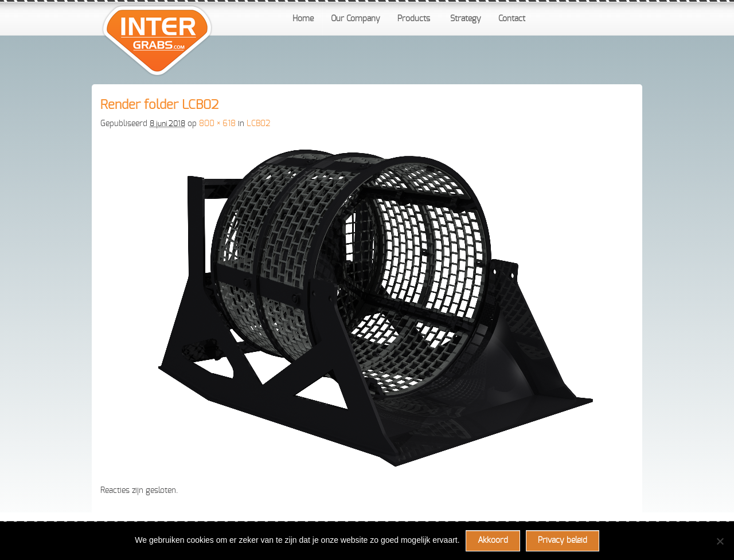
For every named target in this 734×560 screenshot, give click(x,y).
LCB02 (258, 124)
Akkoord (493, 541)
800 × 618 (217, 124)
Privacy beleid (563, 541)
